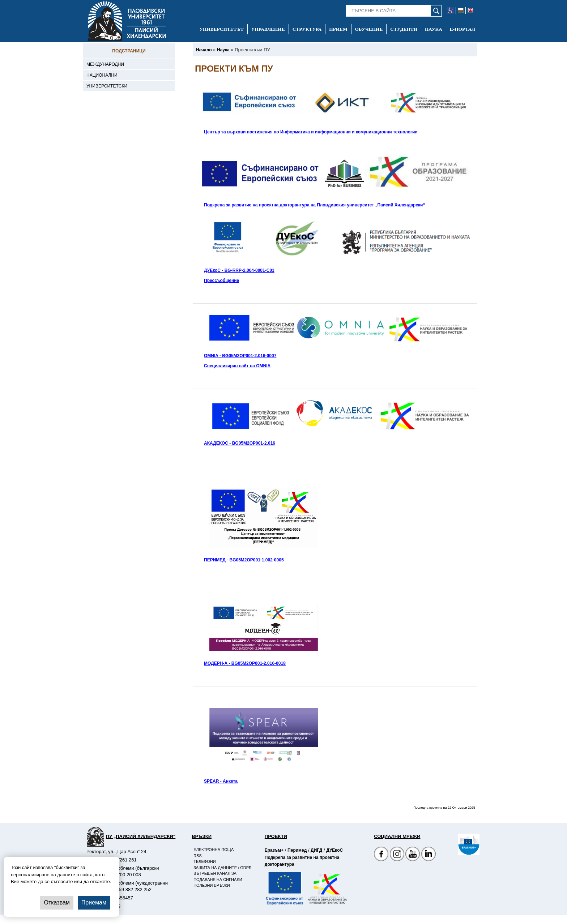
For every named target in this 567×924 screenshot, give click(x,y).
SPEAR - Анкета (221, 781)
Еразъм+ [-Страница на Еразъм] (274, 850)
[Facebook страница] (397, 855)
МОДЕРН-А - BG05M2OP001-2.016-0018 (245, 663)
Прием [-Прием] (338, 29)
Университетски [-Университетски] (107, 86)
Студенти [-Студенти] (404, 29)
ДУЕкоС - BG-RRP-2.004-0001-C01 (239, 270)
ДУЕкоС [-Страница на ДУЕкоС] (334, 850)
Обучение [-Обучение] (369, 29)
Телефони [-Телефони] (204, 861)
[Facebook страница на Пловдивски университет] (381, 855)
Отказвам (57, 902)
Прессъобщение (221, 281)
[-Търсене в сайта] (394, 11)
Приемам (94, 902)
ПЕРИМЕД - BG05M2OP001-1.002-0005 (244, 560)
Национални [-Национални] (102, 75)
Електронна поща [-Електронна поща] (214, 850)
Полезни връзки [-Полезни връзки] (212, 885)
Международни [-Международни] (105, 64)
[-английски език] (470, 10)
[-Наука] (223, 50)
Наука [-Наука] (434, 29)
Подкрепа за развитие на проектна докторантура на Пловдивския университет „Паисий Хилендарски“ (314, 205)
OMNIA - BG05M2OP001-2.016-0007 (240, 356)
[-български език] (461, 10)
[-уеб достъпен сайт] (451, 10)
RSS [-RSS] (198, 856)
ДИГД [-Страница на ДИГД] (316, 850)
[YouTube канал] (413, 855)
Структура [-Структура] (307, 29)
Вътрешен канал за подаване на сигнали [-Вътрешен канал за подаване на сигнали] (218, 876)
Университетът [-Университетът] (221, 29)
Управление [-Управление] (268, 29)
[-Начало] (204, 50)
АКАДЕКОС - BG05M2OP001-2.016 (240, 443)
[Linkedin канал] (429, 855)
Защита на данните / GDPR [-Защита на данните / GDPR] (223, 868)
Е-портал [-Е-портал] (462, 29)
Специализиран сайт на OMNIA (237, 366)
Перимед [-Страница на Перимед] (297, 850)
